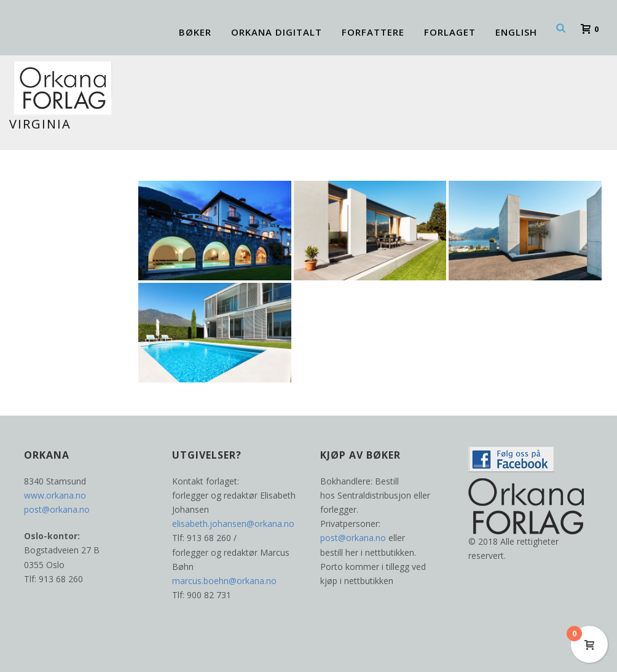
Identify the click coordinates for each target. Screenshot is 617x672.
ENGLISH (516, 32)
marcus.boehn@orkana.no (224, 581)
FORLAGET (450, 32)
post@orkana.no (57, 509)
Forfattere (373, 32)
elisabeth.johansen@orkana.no (233, 524)
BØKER (195, 32)
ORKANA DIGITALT (277, 32)
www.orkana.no (55, 495)
